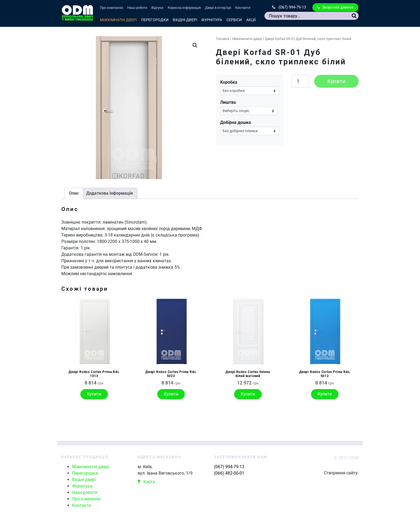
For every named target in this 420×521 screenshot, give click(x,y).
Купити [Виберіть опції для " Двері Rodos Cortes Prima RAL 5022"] (171, 394)
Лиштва (228, 102)
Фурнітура (212, 20)
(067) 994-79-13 (289, 7)
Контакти (243, 8)
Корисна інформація (184, 8)
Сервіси (234, 20)
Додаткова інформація (110, 193)
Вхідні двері (185, 20)
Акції (251, 20)
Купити (336, 81)
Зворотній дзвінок (335, 7)
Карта (146, 482)
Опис (74, 193)
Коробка (229, 82)
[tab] (74, 193)
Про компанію (112, 8)
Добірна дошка (236, 122)
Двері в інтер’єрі (218, 8)
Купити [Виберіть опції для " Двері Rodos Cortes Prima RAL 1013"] (94, 394)
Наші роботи (137, 8)
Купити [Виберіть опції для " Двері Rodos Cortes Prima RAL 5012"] (325, 394)
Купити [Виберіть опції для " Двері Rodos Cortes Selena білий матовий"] (248, 394)
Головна (223, 39)
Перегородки (155, 20)
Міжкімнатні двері (118, 20)
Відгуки (157, 8)
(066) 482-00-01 (229, 473)
